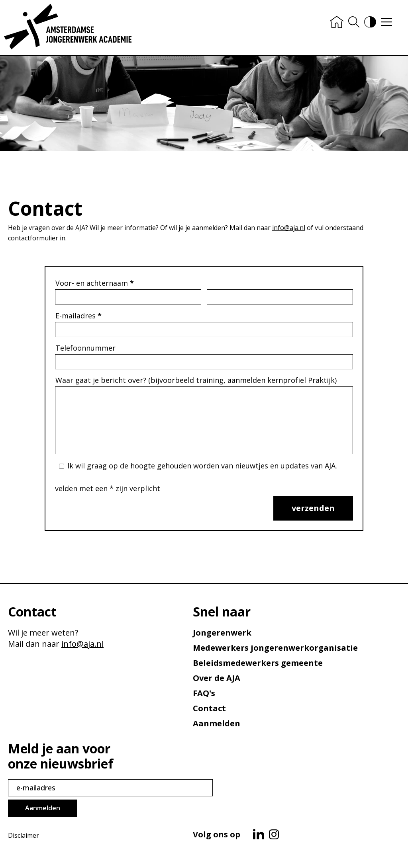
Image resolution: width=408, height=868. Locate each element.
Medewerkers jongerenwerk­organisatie (275, 648)
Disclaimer (24, 836)
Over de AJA (217, 678)
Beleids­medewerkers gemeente (258, 663)
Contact (209, 708)
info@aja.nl (289, 228)
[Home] (337, 23)
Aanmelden (217, 723)
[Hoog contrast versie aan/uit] (370, 23)
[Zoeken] (354, 23)
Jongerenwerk (222, 633)
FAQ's (204, 693)
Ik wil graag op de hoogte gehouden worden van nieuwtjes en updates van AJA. (202, 466)
